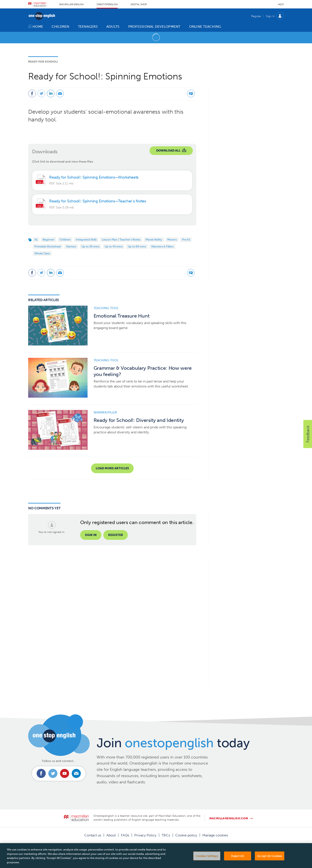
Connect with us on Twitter (53, 773)
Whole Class (42, 253)
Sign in (91, 535)
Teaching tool (106, 308)
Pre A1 (186, 240)
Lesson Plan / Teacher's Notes (121, 240)
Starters (71, 246)
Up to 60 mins (137, 246)
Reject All (237, 859)
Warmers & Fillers (162, 246)
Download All (168, 151)
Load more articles (112, 468)
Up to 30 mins (90, 246)
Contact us (93, 835)
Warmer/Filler (105, 412)
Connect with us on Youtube (65, 773)
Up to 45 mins (114, 246)
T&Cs (166, 835)
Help (281, 4)
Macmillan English (71, 4)
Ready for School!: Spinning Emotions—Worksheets (94, 177)
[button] (308, 434)
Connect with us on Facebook (41, 773)
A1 (36, 240)
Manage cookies (215, 835)
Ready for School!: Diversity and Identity (139, 420)
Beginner (49, 240)
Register (256, 16)
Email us (76, 773)
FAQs (125, 835)
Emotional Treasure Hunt (122, 316)
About (111, 835)
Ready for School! (43, 62)
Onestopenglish (107, 4)
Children (65, 240)
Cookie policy (186, 835)
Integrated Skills (86, 240)
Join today (173, 743)
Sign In (270, 16)
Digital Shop (139, 4)
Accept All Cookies (270, 859)
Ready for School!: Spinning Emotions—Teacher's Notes (97, 201)
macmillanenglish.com (229, 818)
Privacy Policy (145, 835)
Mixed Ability (154, 240)
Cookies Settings (207, 859)
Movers (172, 240)
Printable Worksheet (48, 246)
